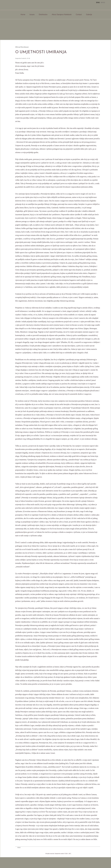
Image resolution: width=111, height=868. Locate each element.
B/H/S (103, 2)
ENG (98, 2)
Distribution (43, 15)
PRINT (19, 848)
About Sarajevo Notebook (62, 15)
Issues (32, 15)
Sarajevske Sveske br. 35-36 (23, 58)
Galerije (89, 15)
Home (23, 15)
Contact (79, 15)
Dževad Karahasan (22, 47)
